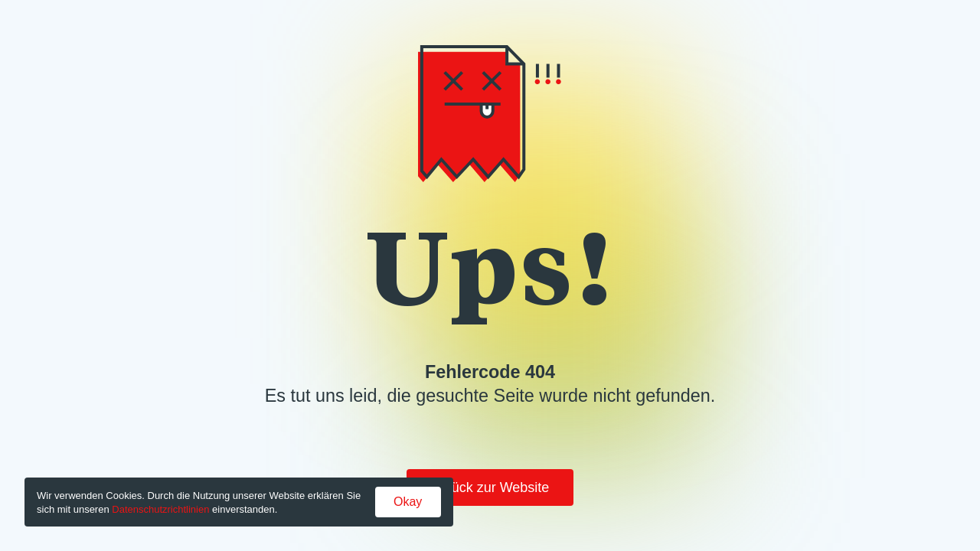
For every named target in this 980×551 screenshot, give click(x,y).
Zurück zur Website (490, 487)
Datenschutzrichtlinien (160, 509)
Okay (408, 502)
